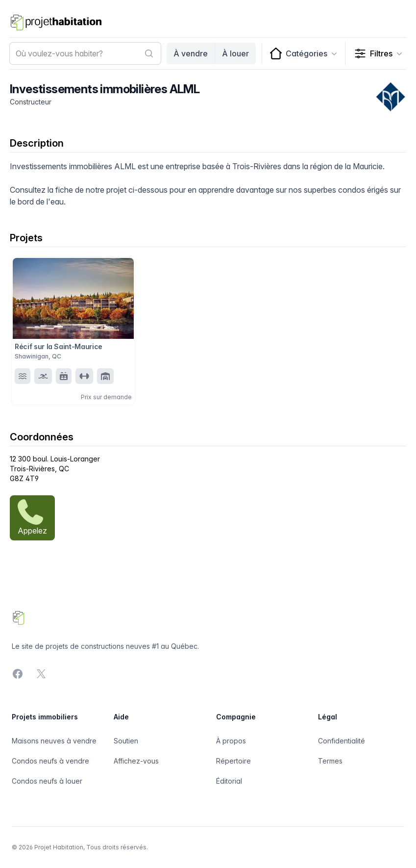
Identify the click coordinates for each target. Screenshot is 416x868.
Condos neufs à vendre (50, 761)
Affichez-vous (136, 761)
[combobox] (85, 53)
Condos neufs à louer (47, 781)
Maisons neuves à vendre (54, 741)
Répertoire (233, 761)
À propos (231, 741)
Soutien (126, 741)
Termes (330, 761)
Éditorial (229, 781)
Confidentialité (342, 741)
